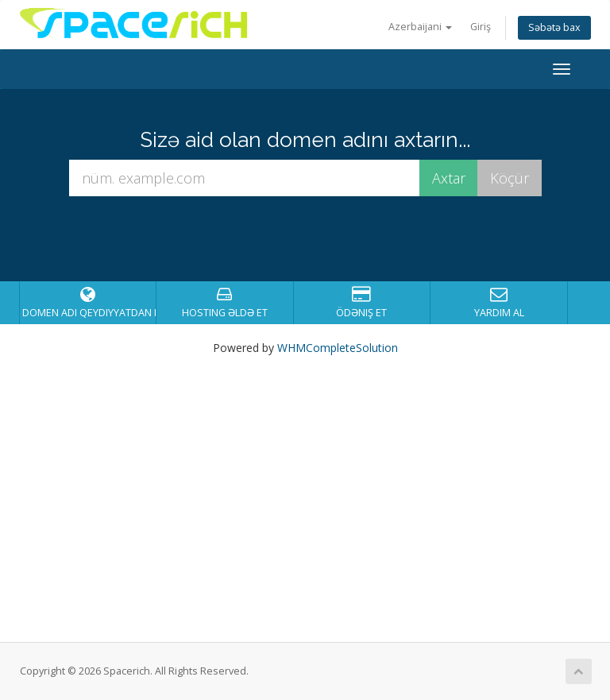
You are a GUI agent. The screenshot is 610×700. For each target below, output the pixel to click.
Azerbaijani (420, 27)
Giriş (481, 27)
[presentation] (320, 239)
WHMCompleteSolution (338, 348)
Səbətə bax (554, 27)
